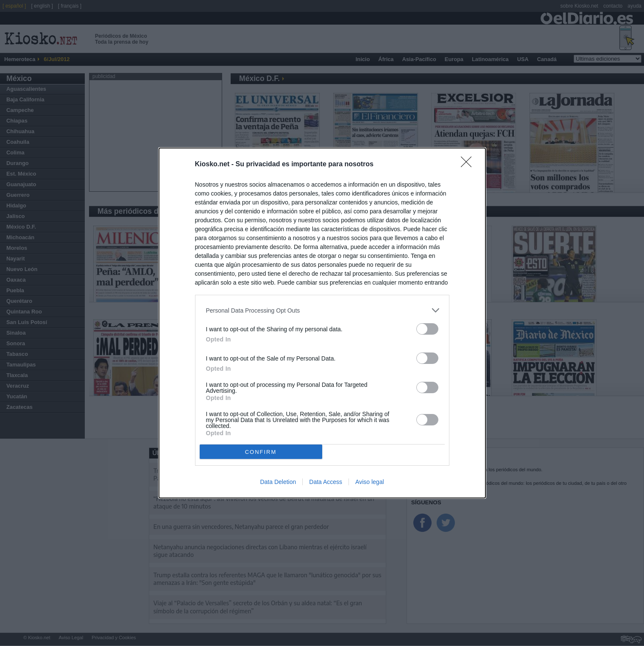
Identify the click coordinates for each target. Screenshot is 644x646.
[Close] (469, 165)
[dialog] (322, 323)
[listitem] (322, 310)
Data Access (326, 482)
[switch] (427, 329)
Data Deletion (278, 482)
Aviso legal (369, 482)
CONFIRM (261, 452)
